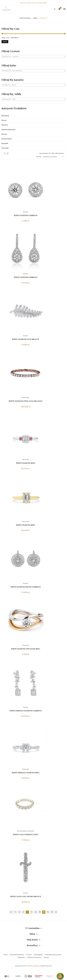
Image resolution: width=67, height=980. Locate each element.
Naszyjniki (5, 143)
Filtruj (5, 42)
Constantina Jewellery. (33, 966)
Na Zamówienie (7, 139)
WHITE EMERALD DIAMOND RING (26, 773)
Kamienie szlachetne (17, 955)
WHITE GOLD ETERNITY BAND (26, 834)
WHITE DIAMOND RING (26, 463)
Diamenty (5, 125)
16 (52, 912)
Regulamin (21, 957)
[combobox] (33, 56)
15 (48, 912)
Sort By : (39, 157)
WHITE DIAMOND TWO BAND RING (26, 649)
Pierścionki (5, 148)
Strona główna (25, 18)
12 (36, 912)
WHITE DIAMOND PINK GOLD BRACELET (26, 401)
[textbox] (33, 57)
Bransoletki (5, 116)
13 (40, 912)
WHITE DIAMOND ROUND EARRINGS (26, 587)
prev (11, 912)
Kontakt (46, 957)
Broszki (4, 120)
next (56, 912)
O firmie (29, 955)
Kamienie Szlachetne (9, 130)
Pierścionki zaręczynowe (53, 955)
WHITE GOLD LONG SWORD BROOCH (26, 896)
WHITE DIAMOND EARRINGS (26, 215)
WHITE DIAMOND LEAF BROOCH (26, 339)
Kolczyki (4, 134)
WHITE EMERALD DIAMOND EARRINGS (26, 711)
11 (31, 912)
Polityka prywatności (34, 957)
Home (6, 955)
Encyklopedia (38, 955)
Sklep (35, 18)
